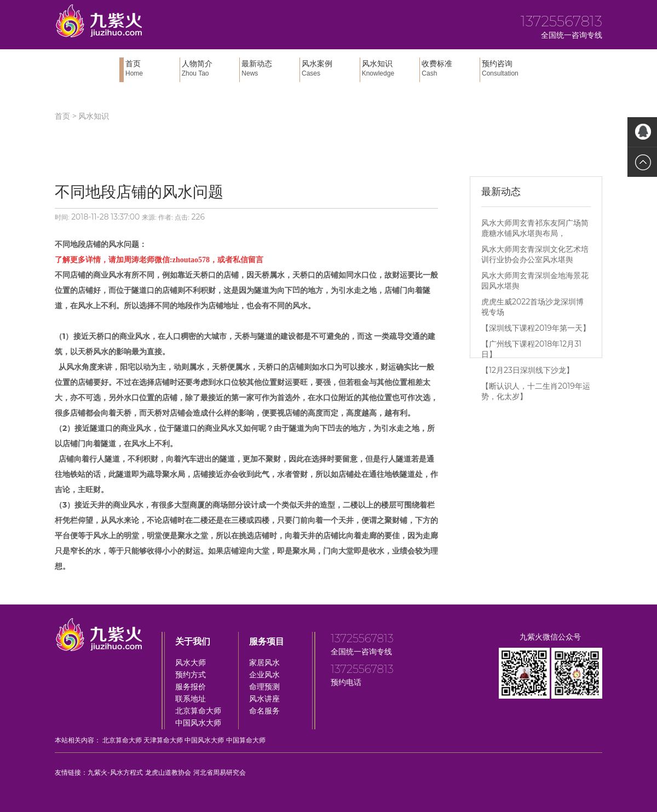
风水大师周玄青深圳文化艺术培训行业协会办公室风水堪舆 (535, 254)
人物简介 (210, 68)
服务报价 (191, 687)
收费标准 (449, 68)
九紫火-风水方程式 (115, 772)
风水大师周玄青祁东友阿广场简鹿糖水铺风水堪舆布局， (535, 228)
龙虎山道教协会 (168, 772)
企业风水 (264, 675)
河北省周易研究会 (220, 772)
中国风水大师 (198, 723)
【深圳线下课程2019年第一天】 (536, 328)
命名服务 (264, 711)
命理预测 (264, 687)
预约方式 (191, 675)
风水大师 (191, 663)
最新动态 (269, 68)
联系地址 (191, 699)
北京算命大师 (198, 711)
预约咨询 (510, 68)
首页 (151, 68)
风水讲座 (264, 699)
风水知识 (390, 68)
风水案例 (330, 68)
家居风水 (264, 663)
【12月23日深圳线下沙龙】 (528, 370)
